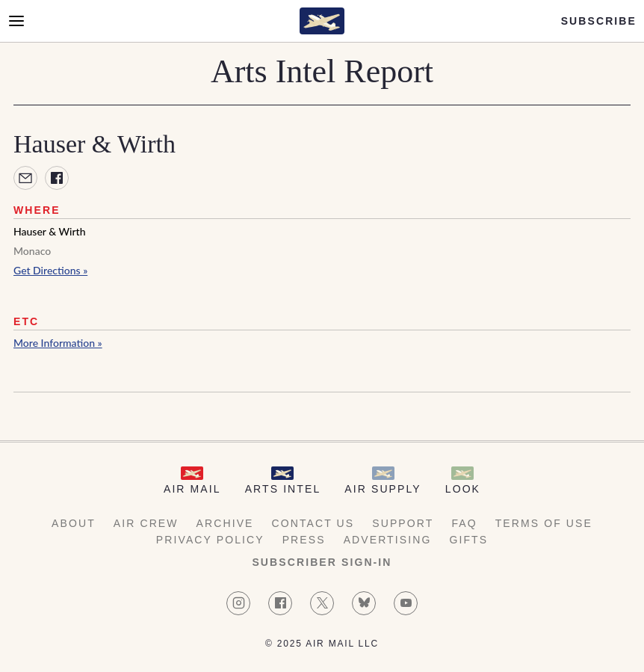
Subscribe (599, 21)
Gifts (468, 540)
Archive (225, 523)
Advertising (388, 540)
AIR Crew (146, 523)
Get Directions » (50, 270)
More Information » (58, 343)
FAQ (464, 523)
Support (403, 523)
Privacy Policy (210, 540)
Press (304, 540)
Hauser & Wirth (50, 231)
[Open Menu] (16, 21)
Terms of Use (544, 523)
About (74, 523)
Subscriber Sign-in (322, 562)
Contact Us (313, 523)
